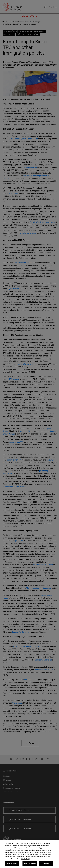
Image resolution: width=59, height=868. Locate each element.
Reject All (46, 863)
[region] (29, 854)
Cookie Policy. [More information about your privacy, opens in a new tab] (25, 859)
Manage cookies (12, 863)
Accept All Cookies (30, 863)
